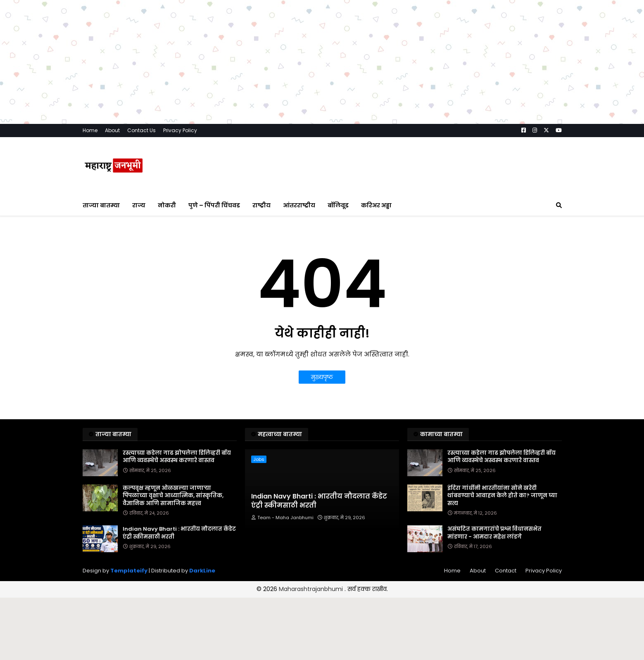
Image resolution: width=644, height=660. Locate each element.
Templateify (129, 571)
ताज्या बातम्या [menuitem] (101, 205)
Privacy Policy (180, 130)
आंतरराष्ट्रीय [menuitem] (299, 205)
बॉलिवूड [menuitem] (338, 205)
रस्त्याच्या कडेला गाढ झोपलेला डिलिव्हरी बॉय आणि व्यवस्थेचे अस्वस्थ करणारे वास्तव (177, 457)
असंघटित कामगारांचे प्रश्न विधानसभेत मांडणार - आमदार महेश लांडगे (494, 533)
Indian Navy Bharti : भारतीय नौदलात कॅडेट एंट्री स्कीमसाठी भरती (179, 533)
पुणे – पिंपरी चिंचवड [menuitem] (214, 205)
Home (90, 130)
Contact (506, 571)
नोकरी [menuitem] (167, 205)
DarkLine (202, 571)
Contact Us (141, 130)
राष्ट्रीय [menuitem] (261, 205)
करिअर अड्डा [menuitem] (376, 205)
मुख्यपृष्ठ (322, 377)
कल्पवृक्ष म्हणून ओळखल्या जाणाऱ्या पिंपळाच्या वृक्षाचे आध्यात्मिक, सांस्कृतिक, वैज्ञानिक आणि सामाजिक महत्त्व (173, 496)
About (112, 130)
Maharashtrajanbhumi (312, 589)
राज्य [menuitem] (139, 205)
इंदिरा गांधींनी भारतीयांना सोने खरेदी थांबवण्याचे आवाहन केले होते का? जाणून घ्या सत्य (502, 496)
